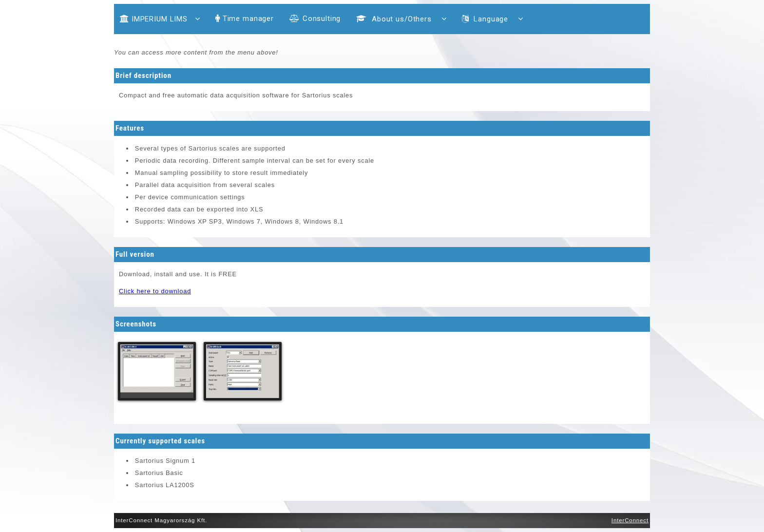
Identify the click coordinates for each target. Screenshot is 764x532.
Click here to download (155, 291)
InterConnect (630, 520)
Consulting (315, 19)
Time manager (245, 19)
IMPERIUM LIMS (160, 19)
